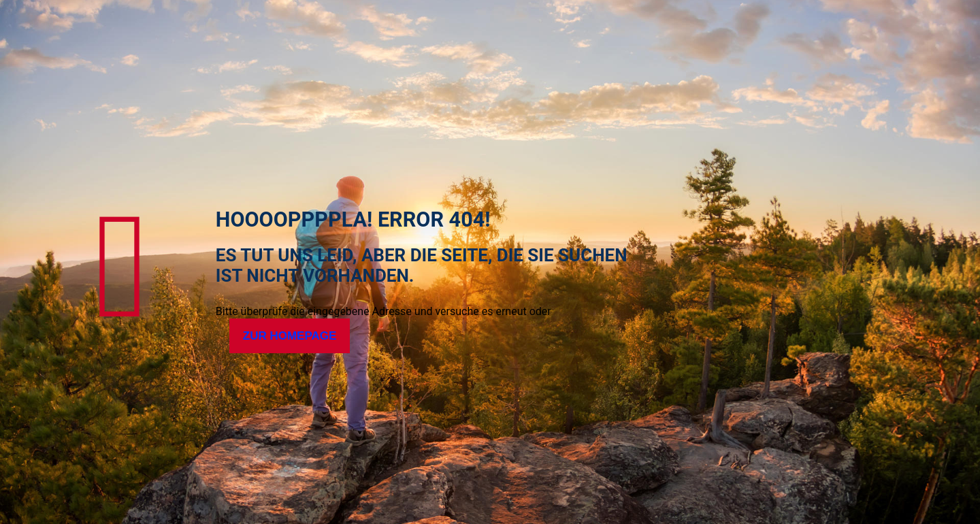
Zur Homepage (290, 336)
